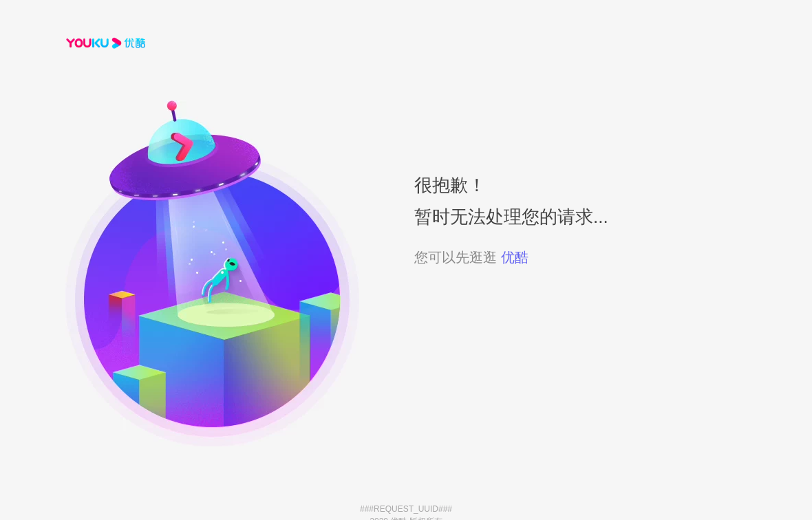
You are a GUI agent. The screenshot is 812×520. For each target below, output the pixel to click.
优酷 (515, 257)
